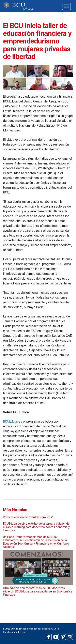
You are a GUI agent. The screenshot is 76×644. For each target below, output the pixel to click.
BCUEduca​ (10, 421)
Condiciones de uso (14, 632)
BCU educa (18, 6)
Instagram (70, 636)
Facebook (49, 636)
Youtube (56, 636)
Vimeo (63, 636)
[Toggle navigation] (66, 6)
